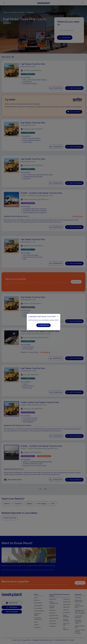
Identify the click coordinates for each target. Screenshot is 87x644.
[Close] (58, 316)
